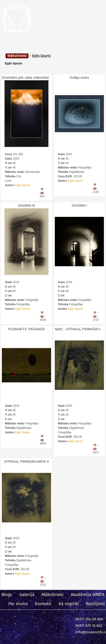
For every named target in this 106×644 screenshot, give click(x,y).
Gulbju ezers (79, 78)
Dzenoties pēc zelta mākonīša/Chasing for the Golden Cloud (48, 78)
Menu (14, 41)
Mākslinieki (53, 595)
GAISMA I (79, 205)
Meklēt (63, 41)
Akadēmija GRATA (88, 595)
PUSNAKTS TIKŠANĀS (26, 329)
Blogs (7, 595)
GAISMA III (26, 205)
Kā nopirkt (69, 604)
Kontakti (43, 604)
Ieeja (95, 41)
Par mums (18, 604)
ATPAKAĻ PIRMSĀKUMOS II (26, 462)
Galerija (27, 595)
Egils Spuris (14, 63)
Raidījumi (95, 604)
